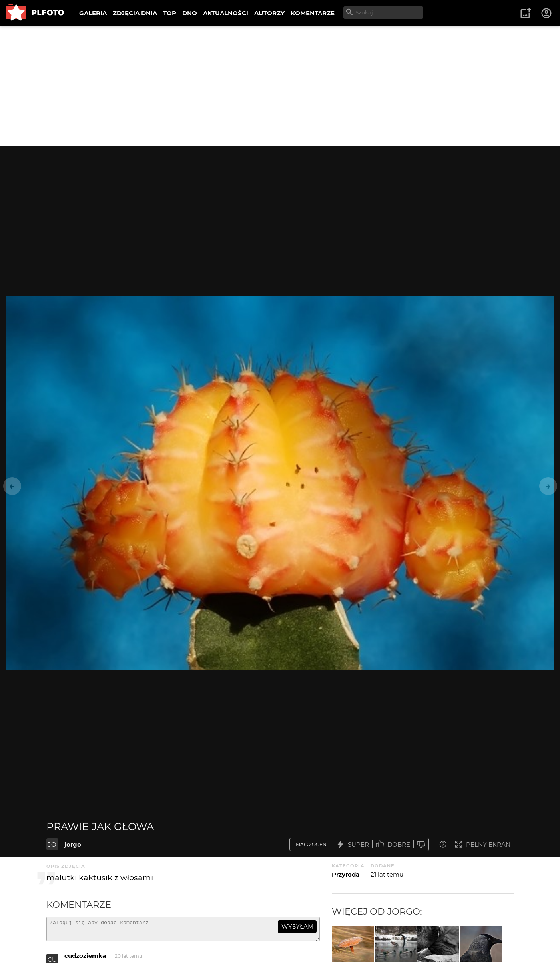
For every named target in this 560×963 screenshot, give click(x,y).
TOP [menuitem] (170, 13)
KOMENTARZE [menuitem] (313, 13)
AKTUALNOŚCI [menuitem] (226, 13)
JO (52, 844)
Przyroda (346, 874)
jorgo (73, 844)
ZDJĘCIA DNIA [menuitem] (135, 13)
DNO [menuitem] (190, 13)
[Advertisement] (280, 86)
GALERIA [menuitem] (93, 13)
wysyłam (297, 926)
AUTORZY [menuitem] (269, 13)
